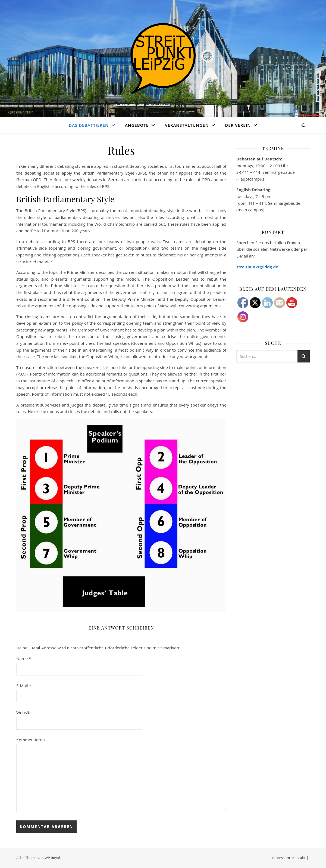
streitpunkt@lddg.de (257, 267)
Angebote (137, 125)
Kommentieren (31, 740)
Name (24, 658)
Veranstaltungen (187, 125)
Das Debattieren (89, 125)
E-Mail (24, 686)
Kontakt (299, 858)
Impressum (281, 858)
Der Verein (238, 125)
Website (24, 712)
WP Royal (52, 858)
